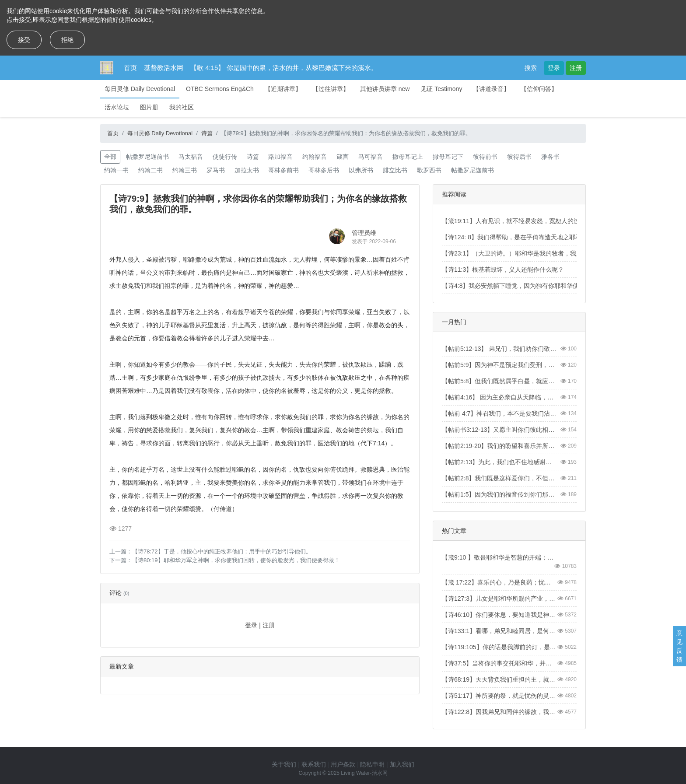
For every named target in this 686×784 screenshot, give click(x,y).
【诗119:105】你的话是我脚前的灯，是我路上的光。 (499, 647)
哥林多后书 (324, 170)
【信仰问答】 (539, 89)
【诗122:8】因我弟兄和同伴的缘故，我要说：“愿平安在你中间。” (499, 712)
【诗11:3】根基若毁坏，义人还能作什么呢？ (503, 269)
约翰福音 (315, 157)
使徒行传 (225, 157)
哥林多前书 (283, 170)
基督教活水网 (164, 68)
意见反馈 (679, 646)
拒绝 (67, 40)
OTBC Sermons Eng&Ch (220, 89)
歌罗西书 (429, 170)
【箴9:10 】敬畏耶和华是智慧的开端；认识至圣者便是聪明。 (499, 557)
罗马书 (216, 170)
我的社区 (182, 107)
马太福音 (191, 157)
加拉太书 (247, 170)
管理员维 (364, 233)
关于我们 (284, 764)
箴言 (343, 157)
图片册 (149, 107)
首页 (130, 68)
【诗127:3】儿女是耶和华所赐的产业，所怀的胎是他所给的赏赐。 (499, 598)
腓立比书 (395, 170)
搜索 (531, 68)
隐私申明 (372, 764)
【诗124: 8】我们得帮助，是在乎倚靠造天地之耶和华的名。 (524, 237)
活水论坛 (117, 107)
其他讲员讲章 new (385, 89)
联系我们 (314, 764)
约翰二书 (150, 170)
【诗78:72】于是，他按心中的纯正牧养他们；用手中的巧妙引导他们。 (222, 551)
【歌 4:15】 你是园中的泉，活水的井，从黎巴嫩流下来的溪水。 (284, 68)
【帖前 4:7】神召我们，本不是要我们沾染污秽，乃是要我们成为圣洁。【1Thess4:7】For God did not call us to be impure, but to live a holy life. (499, 413)
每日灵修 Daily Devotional (140, 89)
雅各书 (550, 157)
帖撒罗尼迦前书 (147, 157)
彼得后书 (519, 157)
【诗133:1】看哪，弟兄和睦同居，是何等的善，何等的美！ (499, 631)
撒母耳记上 (408, 157)
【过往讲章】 (331, 89)
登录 (554, 68)
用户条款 (343, 764)
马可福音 (371, 157)
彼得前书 (485, 157)
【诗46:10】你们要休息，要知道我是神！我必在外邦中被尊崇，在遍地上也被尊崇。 (499, 615)
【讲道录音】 (491, 89)
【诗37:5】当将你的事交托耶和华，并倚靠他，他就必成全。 (499, 663)
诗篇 (207, 133)
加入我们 (402, 764)
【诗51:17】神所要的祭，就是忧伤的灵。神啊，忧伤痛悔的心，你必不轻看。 (499, 696)
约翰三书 (185, 170)
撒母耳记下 (448, 157)
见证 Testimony (441, 89)
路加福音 (280, 157)
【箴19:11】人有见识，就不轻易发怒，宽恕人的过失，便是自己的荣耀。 (541, 221)
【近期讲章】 (283, 89)
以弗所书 (361, 170)
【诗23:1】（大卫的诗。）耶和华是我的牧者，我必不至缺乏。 (527, 253)
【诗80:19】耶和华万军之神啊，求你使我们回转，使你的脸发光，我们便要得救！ (236, 560)
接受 (24, 40)
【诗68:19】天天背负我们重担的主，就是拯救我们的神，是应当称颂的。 (499, 679)
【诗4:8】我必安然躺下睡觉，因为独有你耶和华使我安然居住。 (529, 286)
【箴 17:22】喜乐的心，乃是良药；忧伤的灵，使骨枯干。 (499, 582)
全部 (110, 157)
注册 (576, 68)
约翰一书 (116, 170)
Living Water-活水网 (364, 773)
